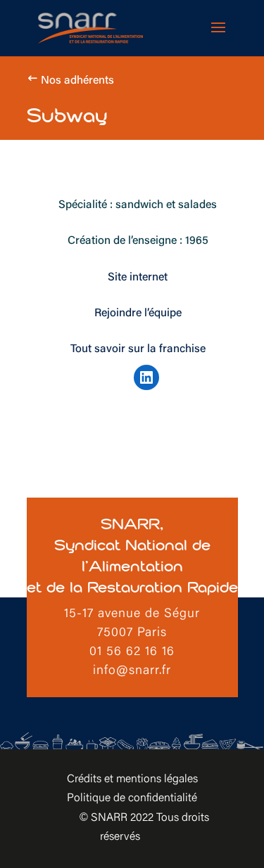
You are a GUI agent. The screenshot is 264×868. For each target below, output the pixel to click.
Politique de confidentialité (132, 798)
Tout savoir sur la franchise (138, 349)
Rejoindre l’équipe (138, 313)
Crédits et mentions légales (132, 779)
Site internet (138, 278)
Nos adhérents (77, 81)
